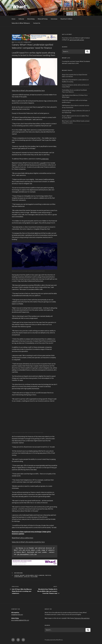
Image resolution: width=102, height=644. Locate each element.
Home (14, 19)
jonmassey (27, 42)
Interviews (54, 19)
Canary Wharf (20, 575)
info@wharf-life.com (17, 615)
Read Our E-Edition (66, 19)
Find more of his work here (82, 618)
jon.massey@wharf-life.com (27, 554)
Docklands (30, 575)
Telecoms (34, 577)
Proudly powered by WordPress (54, 640)
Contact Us (37, 23)
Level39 (43, 163)
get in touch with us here (77, 40)
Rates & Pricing (43, 19)
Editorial (21, 19)
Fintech (48, 575)
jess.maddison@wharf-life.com (20, 620)
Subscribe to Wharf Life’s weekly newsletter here (28, 91)
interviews (19, 573)
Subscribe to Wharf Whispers (21, 23)
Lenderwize (45, 159)
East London (39, 575)
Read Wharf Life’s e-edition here (23, 538)
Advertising (31, 19)
